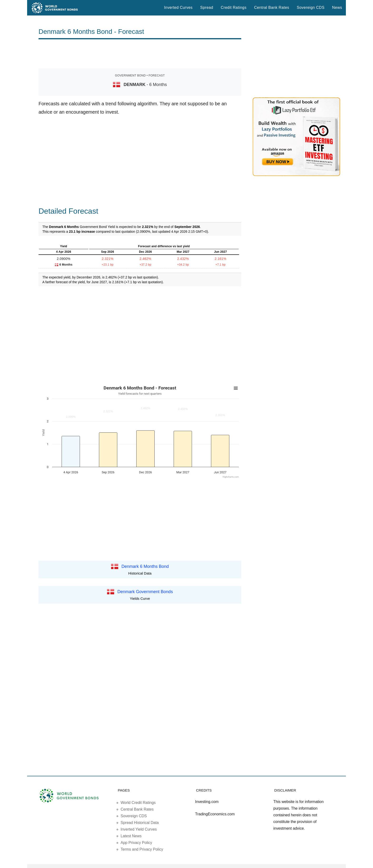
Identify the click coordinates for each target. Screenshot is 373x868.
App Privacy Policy (136, 843)
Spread (207, 8)
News (337, 8)
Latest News (131, 836)
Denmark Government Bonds (145, 592)
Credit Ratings (234, 8)
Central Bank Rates (272, 8)
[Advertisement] (140, 54)
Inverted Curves (178, 8)
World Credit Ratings (138, 803)
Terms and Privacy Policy (142, 849)
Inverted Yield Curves (139, 829)
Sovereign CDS (311, 8)
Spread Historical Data (140, 823)
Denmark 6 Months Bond (145, 566)
